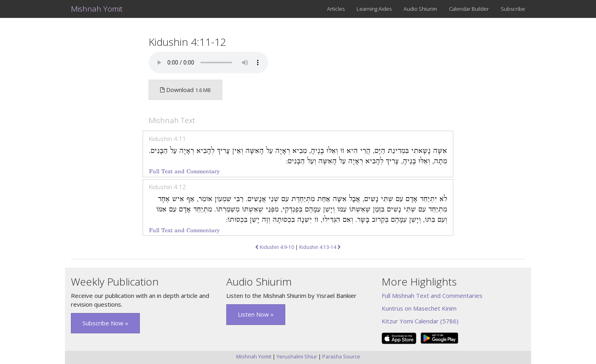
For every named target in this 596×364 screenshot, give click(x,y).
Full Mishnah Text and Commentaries (432, 296)
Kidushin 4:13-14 (320, 247)
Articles (336, 9)
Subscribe (513, 9)
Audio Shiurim (420, 9)
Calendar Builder (469, 9)
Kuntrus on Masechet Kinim (419, 308)
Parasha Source (341, 356)
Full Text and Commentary (184, 171)
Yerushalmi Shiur (297, 356)
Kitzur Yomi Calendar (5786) (420, 321)
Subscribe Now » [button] (105, 323)
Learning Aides (374, 9)
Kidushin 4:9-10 (275, 247)
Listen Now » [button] (256, 314)
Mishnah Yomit (97, 9)
